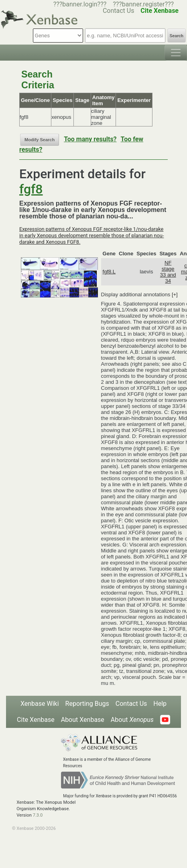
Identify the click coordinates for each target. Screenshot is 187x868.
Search (177, 36)
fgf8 (31, 189)
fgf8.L (109, 272)
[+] (175, 294)
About (132, 720)
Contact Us (131, 704)
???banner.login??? (80, 4)
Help (160, 704)
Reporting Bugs (87, 704)
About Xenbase (83, 720)
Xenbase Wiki (40, 704)
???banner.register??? (143, 4)
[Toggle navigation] (176, 53)
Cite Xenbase (36, 720)
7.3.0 (38, 815)
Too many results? (90, 139)
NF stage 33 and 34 (168, 272)
